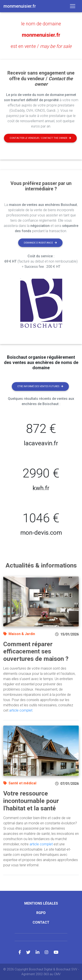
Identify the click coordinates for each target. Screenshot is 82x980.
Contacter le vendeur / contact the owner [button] (40, 138)
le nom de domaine (41, 24)
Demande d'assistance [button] (40, 243)
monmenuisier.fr (41, 35)
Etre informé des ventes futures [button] (40, 386)
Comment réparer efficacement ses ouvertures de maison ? (36, 651)
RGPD (41, 913)
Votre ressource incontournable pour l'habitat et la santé (31, 801)
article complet (21, 710)
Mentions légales (41, 903)
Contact (41, 922)
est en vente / (41, 46)
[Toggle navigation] (73, 6)
